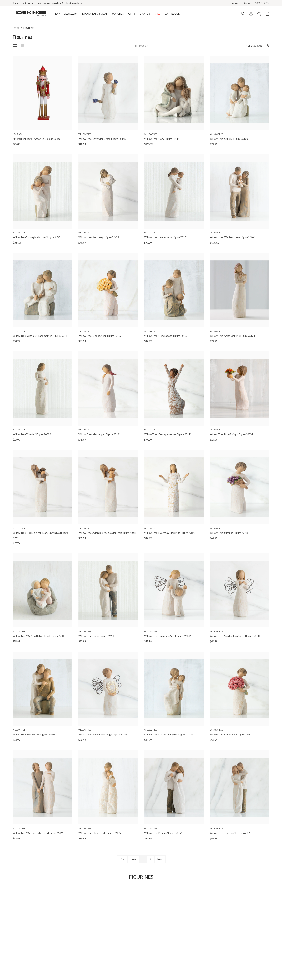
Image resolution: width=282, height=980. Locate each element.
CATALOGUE (172, 14)
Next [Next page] (160, 859)
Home (16, 28)
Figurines (29, 28)
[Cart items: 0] (268, 14)
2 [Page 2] (150, 859)
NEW (57, 14)
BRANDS (145, 14)
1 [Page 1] (143, 859)
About (235, 3)
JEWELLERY (71, 14)
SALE (157, 14)
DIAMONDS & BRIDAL (95, 14)
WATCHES (118, 14)
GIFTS (132, 14)
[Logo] (29, 14)
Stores (247, 3)
